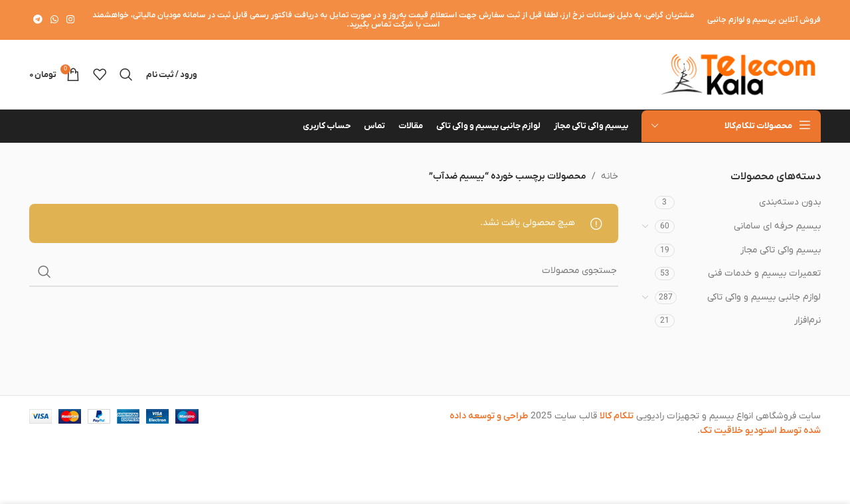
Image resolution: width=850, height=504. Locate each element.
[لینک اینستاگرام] (70, 20)
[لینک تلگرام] (38, 20)
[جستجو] (126, 74)
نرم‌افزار (807, 320)
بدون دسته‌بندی (790, 202)
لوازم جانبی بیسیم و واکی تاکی (764, 297)
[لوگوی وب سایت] (738, 74)
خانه (610, 176)
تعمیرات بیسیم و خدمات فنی (764, 273)
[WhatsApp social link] (54, 20)
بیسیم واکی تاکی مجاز (781, 250)
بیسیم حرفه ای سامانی (777, 226)
